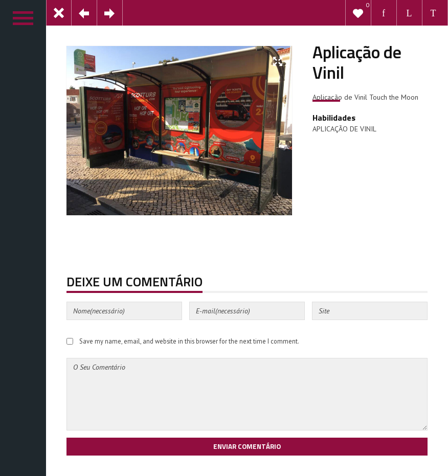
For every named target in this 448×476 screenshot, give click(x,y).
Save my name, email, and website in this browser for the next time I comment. (189, 341)
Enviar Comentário (247, 446)
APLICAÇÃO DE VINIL (344, 129)
